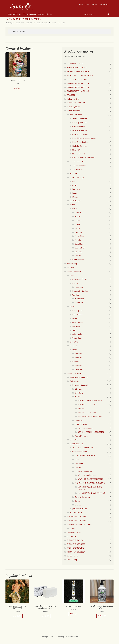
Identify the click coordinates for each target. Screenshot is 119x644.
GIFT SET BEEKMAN (80, 134)
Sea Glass (73, 346)
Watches (76, 295)
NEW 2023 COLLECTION (87, 412)
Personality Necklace (80, 291)
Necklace (78, 358)
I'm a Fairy (79, 393)
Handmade (79, 287)
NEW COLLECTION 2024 (76, 517)
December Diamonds (80, 385)
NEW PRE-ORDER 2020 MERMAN (90, 416)
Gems (77, 460)
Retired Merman (81, 436)
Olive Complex (78, 322)
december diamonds (85, 428)
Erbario (73, 307)
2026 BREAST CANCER (76, 64)
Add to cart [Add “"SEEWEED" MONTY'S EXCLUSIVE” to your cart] (17, 616)
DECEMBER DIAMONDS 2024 (78, 83)
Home (81, 4)
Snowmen (79, 505)
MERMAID (71, 267)
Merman (78, 397)
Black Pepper (77, 314)
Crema (78, 224)
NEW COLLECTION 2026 (76, 521)
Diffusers (76, 318)
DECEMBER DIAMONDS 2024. (78, 87)
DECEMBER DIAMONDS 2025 (78, 91)
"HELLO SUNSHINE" (80, 119)
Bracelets (79, 354)
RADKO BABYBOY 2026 (76, 540)
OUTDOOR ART (76, 201)
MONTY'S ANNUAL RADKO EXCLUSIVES (90, 483)
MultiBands (80, 299)
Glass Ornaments (76, 444)
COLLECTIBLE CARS (77, 162)
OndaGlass (79, 244)
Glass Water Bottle (80, 279)
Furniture (76, 189)
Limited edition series (83, 471)
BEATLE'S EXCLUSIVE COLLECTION (91, 479)
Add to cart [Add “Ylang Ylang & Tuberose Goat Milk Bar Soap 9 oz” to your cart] (45, 616)
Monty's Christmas (74, 373)
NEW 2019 (79, 420)
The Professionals (79, 166)
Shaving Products (79, 154)
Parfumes (76, 326)
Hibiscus (78, 232)
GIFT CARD (74, 173)
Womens (76, 362)
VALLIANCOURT (76, 513)
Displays (78, 389)
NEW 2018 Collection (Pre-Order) (90, 401)
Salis (74, 330)
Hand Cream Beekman (81, 142)
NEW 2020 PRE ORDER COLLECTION (91, 432)
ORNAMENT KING (74, 532)
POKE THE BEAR (81, 424)
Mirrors (75, 197)
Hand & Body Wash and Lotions (84, 138)
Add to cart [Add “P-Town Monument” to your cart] (74, 614)
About (88, 4)
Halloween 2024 (73, 99)
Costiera (78, 220)
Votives (78, 256)
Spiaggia (78, 252)
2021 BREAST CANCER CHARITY (84, 448)
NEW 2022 (81, 409)
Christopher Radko (80, 452)
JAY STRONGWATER (80, 509)
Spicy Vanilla (77, 334)
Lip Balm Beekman (80, 146)
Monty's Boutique (74, 271)
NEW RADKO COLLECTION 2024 (79, 525)
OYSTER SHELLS (73, 536)
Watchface (79, 303)
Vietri (75, 209)
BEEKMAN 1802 (76, 115)
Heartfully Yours (73, 107)
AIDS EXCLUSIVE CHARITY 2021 (79, 71)
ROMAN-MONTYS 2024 (76, 552)
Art (74, 181)
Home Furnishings (77, 177)
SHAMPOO (76, 150)
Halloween (79, 463)
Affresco (78, 213)
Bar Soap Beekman (80, 123)
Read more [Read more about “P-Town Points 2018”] (18, 88)
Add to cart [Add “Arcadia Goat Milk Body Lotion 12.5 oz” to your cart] (102, 616)
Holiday (78, 467)
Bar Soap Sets (78, 311)
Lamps (75, 193)
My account (104, 4)
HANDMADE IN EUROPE (76, 103)
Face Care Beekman (80, 130)
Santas (78, 501)
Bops (72, 275)
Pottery (73, 205)
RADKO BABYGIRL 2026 (76, 544)
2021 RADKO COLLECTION (85, 456)
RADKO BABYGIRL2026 (76, 548)
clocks (75, 185)
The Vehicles (77, 169)
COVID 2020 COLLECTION (77, 79)
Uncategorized (73, 556)
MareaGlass (80, 236)
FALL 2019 (71, 95)
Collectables (74, 381)
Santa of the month (82, 497)
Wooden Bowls (78, 260)
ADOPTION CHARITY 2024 (77, 68)
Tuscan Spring (78, 338)
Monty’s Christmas (45, 14)
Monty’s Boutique (30, 14)
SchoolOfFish (80, 248)
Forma (77, 228)
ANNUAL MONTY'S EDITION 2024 (80, 75)
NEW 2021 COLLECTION (87, 405)
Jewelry (75, 283)
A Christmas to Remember (80, 377)
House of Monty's (74, 111)
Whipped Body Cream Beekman (84, 158)
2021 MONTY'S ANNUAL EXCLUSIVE (91, 493)
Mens (75, 350)
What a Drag (72, 560)
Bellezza (78, 217)
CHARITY (73, 528)
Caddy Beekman (78, 126)
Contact (95, 4)
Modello (78, 240)
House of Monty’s (15, 14)
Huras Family (72, 264)
